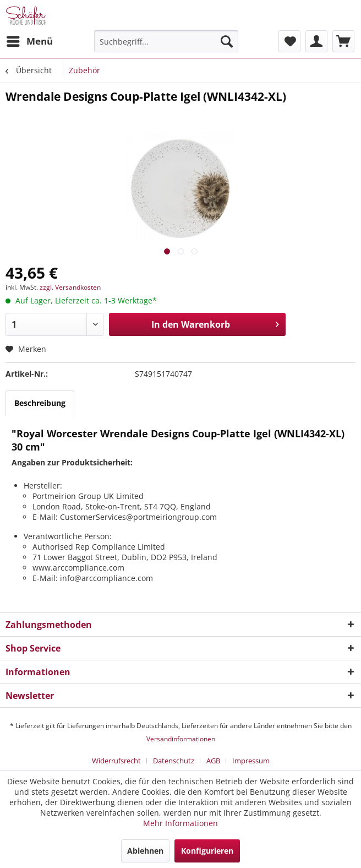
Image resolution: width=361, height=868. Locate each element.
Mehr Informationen (180, 823)
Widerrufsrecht (116, 761)
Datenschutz (174, 761)
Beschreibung (40, 403)
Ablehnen (145, 851)
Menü (30, 40)
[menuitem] (29, 41)
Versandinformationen (181, 739)
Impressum (251, 761)
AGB (213, 761)
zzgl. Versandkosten (70, 287)
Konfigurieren (207, 851)
